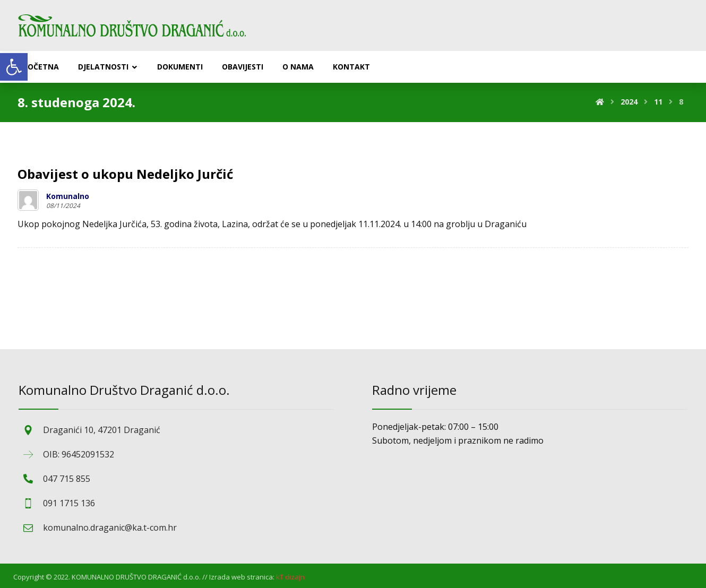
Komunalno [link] (68, 196)
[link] (14, 67)
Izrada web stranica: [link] (242, 577)
